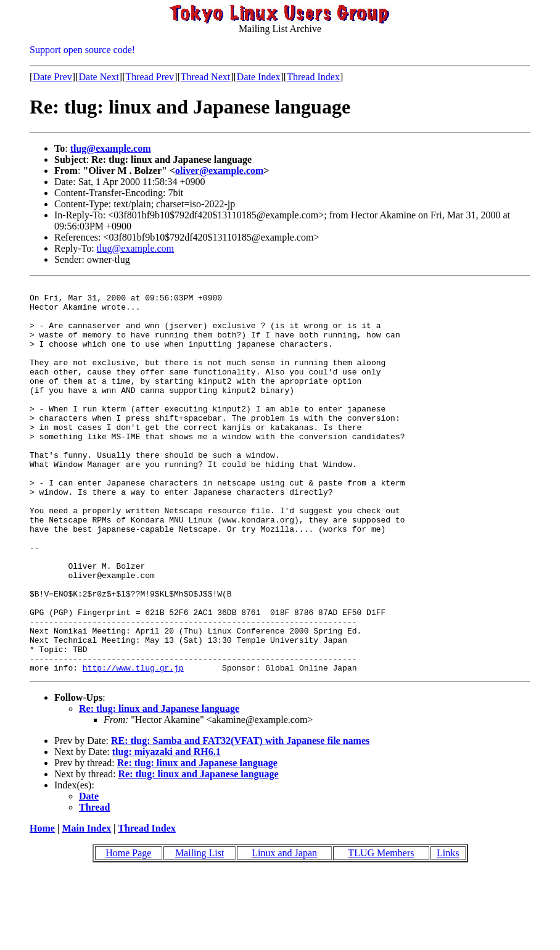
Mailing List (200, 931)
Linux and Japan (284, 931)
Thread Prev (150, 77)
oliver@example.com (219, 171)
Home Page (128, 931)
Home (42, 906)
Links (448, 931)
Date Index (259, 77)
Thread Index (313, 77)
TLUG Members (381, 931)
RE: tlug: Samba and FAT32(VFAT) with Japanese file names (240, 818)
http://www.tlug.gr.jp (133, 745)
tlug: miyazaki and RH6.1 (167, 829)
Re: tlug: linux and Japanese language (159, 786)
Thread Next (205, 77)
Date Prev (52, 77)
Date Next (99, 77)
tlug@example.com (111, 148)
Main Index (86, 906)
